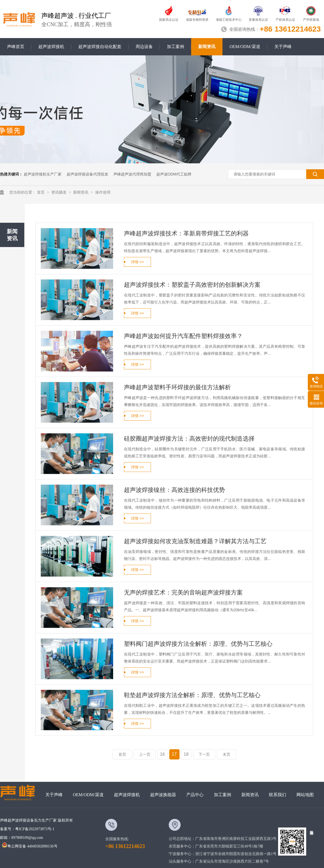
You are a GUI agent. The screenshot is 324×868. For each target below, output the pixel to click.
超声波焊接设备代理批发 (87, 174)
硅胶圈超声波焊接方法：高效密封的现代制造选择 (189, 439)
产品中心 (195, 795)
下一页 (204, 754)
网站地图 (305, 795)
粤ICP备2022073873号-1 (35, 829)
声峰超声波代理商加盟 (132, 174)
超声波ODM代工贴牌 (174, 174)
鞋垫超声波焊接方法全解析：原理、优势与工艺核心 (192, 695)
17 (174, 754)
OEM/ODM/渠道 (245, 47)
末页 (227, 754)
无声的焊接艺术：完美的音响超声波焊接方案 (183, 592)
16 (163, 754)
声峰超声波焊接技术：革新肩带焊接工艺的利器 (186, 233)
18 (186, 754)
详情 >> (137, 262)
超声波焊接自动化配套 (100, 47)
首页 (41, 192)
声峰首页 (16, 47)
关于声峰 (283, 47)
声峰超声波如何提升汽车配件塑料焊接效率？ (183, 336)
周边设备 (144, 47)
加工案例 (175, 47)
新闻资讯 (207, 47)
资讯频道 (59, 192)
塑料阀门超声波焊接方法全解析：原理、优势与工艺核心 (198, 644)
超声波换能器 (163, 795)
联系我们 (278, 795)
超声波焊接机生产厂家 (43, 174)
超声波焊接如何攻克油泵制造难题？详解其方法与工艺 (195, 541)
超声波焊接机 (51, 47)
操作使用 (103, 192)
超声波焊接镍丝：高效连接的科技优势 (174, 490)
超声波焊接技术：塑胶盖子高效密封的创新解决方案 (192, 285)
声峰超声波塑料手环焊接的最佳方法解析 (177, 387)
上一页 (145, 754)
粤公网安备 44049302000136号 (30, 846)
